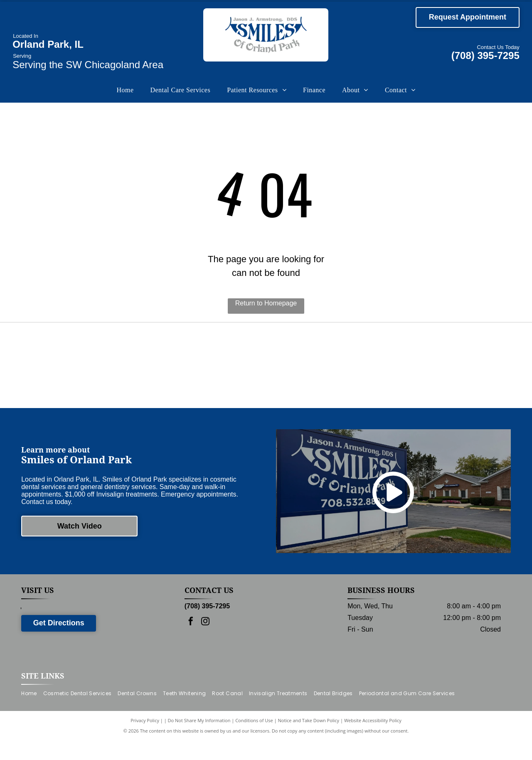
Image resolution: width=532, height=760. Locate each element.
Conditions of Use (254, 740)
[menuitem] (125, 90)
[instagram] (205, 642)
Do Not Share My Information (199, 740)
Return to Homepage (266, 303)
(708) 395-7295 (485, 55)
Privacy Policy (145, 740)
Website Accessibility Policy (373, 740)
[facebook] (191, 642)
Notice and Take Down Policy (309, 740)
